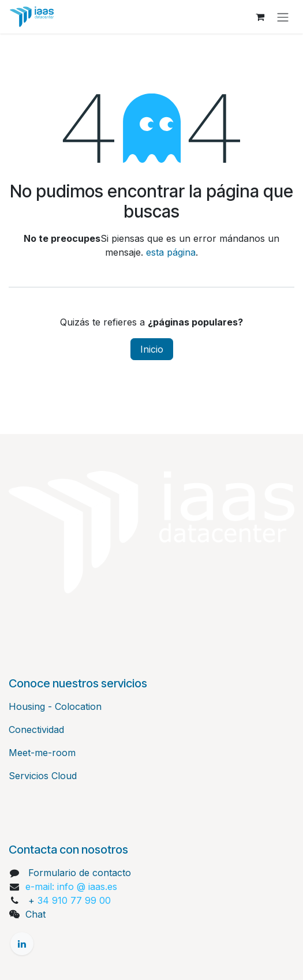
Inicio (152, 349)
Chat (35, 914)
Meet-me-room (42, 753)
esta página (171, 252)
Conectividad (36, 730)
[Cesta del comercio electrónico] (260, 17)
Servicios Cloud (43, 776)
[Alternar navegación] (283, 17)
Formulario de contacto (80, 873)
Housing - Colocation (55, 706)
